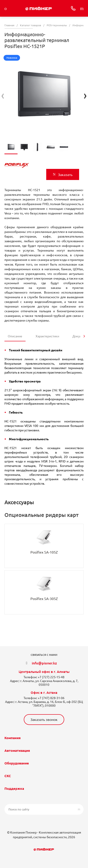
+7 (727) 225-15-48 (51, 677)
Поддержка (14, 789)
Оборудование (17, 763)
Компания (13, 738)
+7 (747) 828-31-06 (51, 698)
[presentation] (3, 95)
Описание (15, 336)
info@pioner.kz (44, 663)
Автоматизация (17, 751)
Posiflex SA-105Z (44, 552)
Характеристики (47, 336)
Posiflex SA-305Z (44, 599)
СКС (8, 776)
